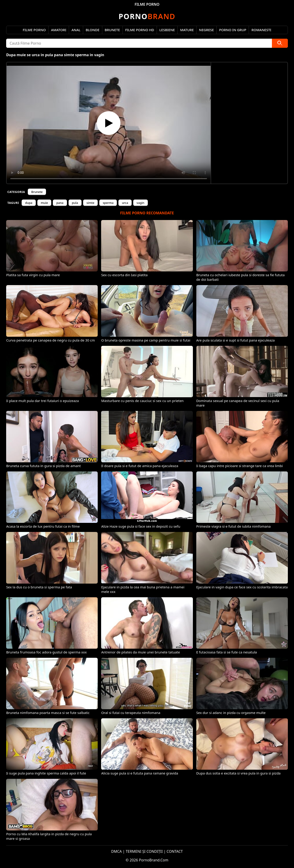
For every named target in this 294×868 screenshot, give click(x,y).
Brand (147, 16)
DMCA (116, 851)
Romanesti (261, 30)
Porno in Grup (233, 30)
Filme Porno (34, 30)
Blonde (92, 30)
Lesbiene (167, 30)
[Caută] (280, 43)
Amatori (59, 30)
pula (75, 203)
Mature (187, 30)
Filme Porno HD (140, 30)
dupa (29, 203)
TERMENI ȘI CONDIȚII (144, 851)
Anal (76, 30)
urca (125, 203)
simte (91, 203)
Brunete (112, 30)
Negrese (206, 30)
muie (44, 203)
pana (60, 203)
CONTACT (175, 851)
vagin (141, 203)
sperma (108, 203)
